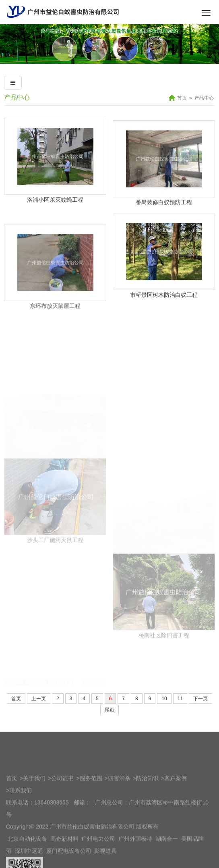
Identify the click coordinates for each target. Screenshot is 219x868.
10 (164, 711)
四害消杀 (119, 861)
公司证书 (62, 861)
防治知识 (147, 861)
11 (180, 711)
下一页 (200, 711)
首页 (182, 98)
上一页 (39, 711)
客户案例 (176, 861)
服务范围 (91, 861)
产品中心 (17, 97)
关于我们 (34, 861)
